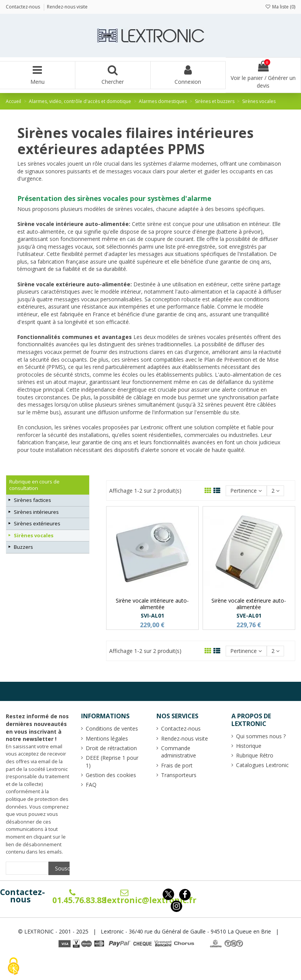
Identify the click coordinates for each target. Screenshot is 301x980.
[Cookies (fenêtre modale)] (13, 967)
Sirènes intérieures (36, 512)
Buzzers (23, 547)
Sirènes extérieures (37, 523)
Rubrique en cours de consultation (34, 485)
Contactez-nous (22, 896)
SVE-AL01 (249, 615)
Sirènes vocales (34, 535)
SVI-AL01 (152, 615)
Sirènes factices (32, 500)
